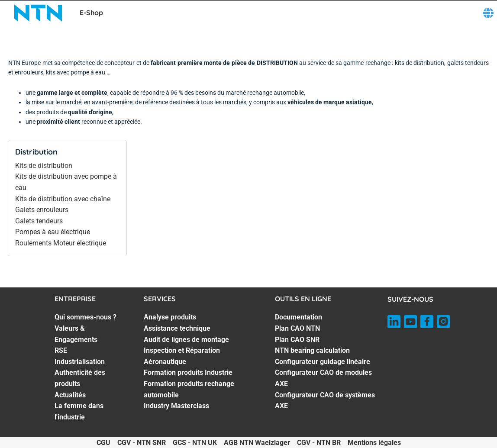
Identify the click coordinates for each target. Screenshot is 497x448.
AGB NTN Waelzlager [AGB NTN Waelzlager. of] (257, 443)
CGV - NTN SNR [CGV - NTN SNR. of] (142, 443)
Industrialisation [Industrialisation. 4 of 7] (80, 362)
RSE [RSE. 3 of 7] (61, 350)
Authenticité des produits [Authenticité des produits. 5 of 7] (80, 378)
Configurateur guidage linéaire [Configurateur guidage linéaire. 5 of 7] (323, 362)
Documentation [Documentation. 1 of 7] (299, 317)
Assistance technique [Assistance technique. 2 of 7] (177, 328)
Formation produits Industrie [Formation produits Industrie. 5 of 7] (188, 372)
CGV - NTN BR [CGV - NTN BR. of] (319, 443)
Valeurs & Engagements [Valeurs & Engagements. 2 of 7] (76, 334)
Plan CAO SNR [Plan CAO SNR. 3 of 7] (297, 340)
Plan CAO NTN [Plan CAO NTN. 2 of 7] (297, 328)
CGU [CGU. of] (103, 443)
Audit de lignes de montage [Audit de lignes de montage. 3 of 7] (186, 340)
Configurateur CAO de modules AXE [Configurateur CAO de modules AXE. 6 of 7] (323, 378)
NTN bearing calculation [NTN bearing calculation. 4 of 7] (312, 350)
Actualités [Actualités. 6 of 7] (70, 395)
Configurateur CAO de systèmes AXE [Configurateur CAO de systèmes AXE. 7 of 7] (325, 401)
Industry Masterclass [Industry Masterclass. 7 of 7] (176, 406)
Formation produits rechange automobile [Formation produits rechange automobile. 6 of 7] (189, 389)
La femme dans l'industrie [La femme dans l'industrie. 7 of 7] (79, 411)
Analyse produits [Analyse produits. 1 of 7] (170, 317)
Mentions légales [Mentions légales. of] (374, 443)
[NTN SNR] (38, 13)
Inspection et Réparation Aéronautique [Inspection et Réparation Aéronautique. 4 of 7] (182, 356)
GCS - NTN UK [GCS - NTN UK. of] (195, 443)
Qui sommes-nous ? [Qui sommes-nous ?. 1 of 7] (86, 317)
